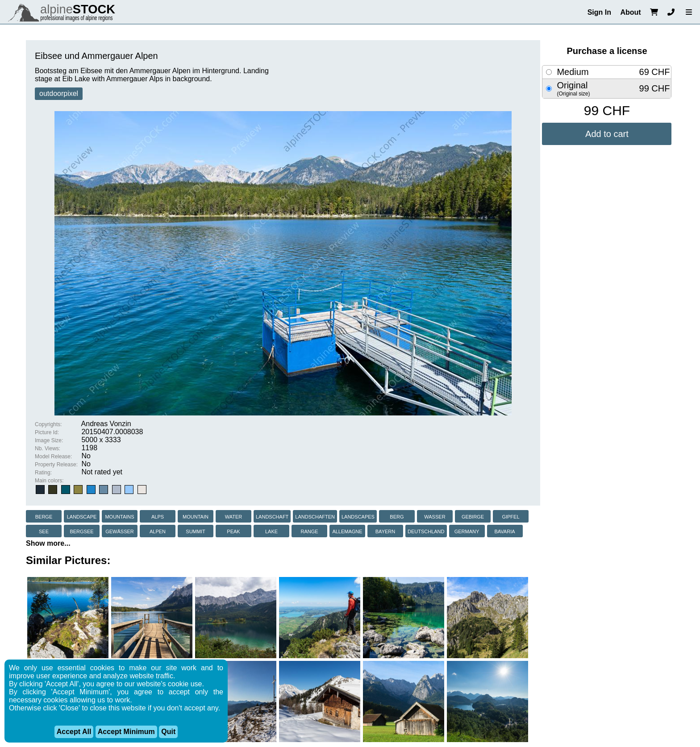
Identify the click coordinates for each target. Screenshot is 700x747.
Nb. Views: (48, 448)
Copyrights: (48, 424)
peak (233, 531)
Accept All (74, 732)
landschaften (315, 516)
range (309, 531)
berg (397, 516)
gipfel (510, 516)
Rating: (43, 473)
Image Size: (49, 440)
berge (44, 516)
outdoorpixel (59, 93)
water (234, 516)
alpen (158, 531)
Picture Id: (47, 432)
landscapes (358, 516)
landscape (82, 516)
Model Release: (53, 456)
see (44, 531)
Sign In (599, 12)
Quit (168, 732)
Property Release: (56, 465)
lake (271, 531)
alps (158, 516)
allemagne (347, 531)
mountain (196, 516)
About (630, 12)
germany (467, 531)
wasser (435, 516)
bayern (385, 531)
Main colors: (49, 481)
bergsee (81, 531)
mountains (119, 516)
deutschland (426, 531)
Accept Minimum (126, 732)
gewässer (120, 531)
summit (195, 531)
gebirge (473, 516)
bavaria (504, 531)
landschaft (272, 516)
